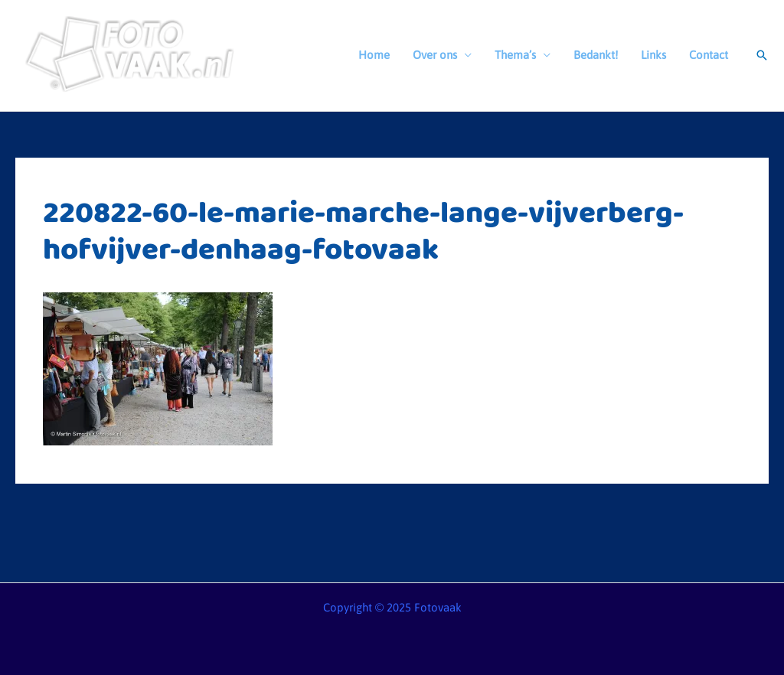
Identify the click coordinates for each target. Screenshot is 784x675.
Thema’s (515, 55)
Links (653, 55)
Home (374, 55)
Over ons (435, 55)
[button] (762, 55)
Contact (709, 55)
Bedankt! (596, 55)
